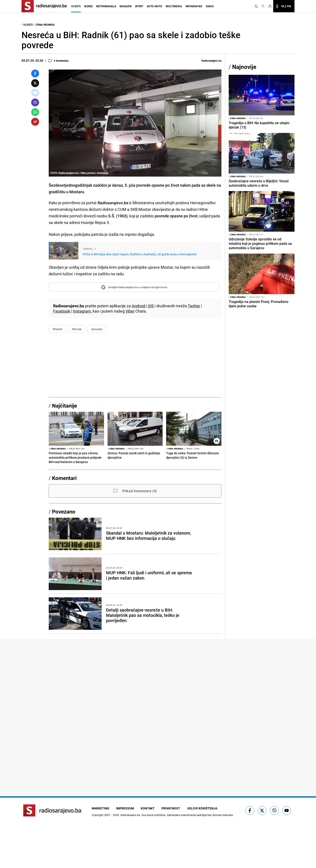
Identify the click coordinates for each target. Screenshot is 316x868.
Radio (210, 6)
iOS (151, 306)
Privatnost (171, 808)
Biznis (88, 6)
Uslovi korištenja (203, 808)
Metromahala (106, 6)
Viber (130, 311)
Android (138, 306)
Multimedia (174, 6)
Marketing (101, 808)
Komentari (64, 478)
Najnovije (244, 67)
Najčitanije (65, 406)
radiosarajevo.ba (130, 815)
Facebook (62, 311)
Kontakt (148, 808)
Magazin (126, 6)
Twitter (194, 306)
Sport (139, 6)
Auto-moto (154, 6)
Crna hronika (45, 25)
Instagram (82, 311)
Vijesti (76, 6)
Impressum (125, 808)
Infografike (194, 6)
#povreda (97, 329)
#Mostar (77, 329)
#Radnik (57, 329)
